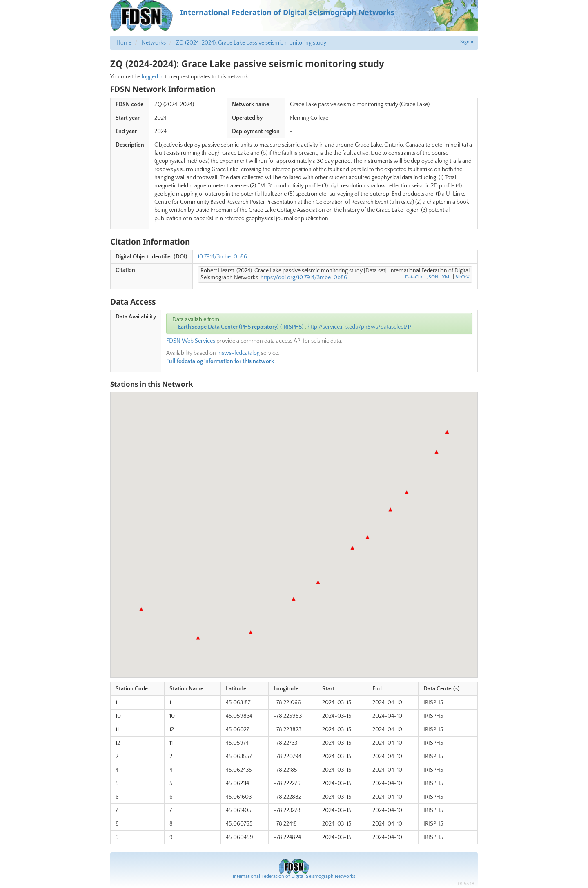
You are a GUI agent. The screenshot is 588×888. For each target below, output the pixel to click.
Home (124, 43)
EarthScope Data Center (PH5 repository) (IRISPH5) (241, 327)
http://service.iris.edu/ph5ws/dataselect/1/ (360, 327)
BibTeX (462, 277)
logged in (153, 77)
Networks (154, 43)
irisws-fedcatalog (238, 353)
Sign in (468, 42)
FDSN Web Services (191, 341)
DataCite (414, 277)
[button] (437, 452)
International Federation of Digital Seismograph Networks (294, 876)
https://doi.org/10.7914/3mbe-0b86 (304, 278)
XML (447, 277)
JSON (433, 277)
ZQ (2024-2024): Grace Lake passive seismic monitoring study (251, 43)
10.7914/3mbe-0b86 (222, 257)
